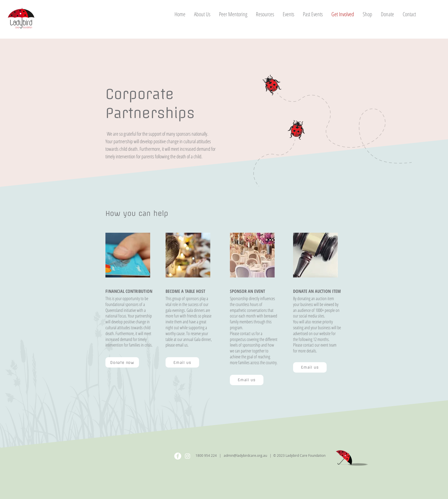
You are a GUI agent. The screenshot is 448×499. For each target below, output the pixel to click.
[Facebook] (178, 456)
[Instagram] (188, 456)
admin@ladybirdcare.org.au (245, 455)
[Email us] (182, 362)
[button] (265, 14)
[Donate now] (122, 362)
